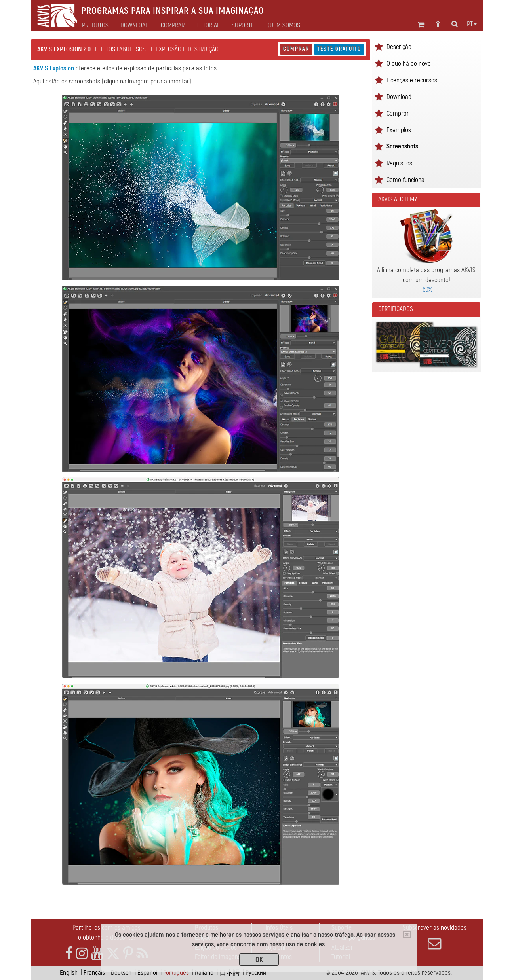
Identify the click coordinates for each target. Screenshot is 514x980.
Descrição (399, 47)
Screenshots (402, 146)
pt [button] (472, 24)
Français (94, 973)
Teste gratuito (339, 49)
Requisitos (399, 163)
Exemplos (399, 130)
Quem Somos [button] (283, 25)
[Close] (407, 935)
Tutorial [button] (208, 25)
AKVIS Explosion (54, 68)
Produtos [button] (95, 25)
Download (135, 25)
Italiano (204, 973)
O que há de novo (409, 64)
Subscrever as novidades (434, 937)
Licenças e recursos (412, 80)
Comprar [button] (173, 25)
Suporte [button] (243, 25)
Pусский (256, 973)
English (69, 973)
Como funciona (405, 180)
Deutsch (121, 973)
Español (147, 973)
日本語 (229, 973)
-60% (426, 289)
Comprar (296, 49)
